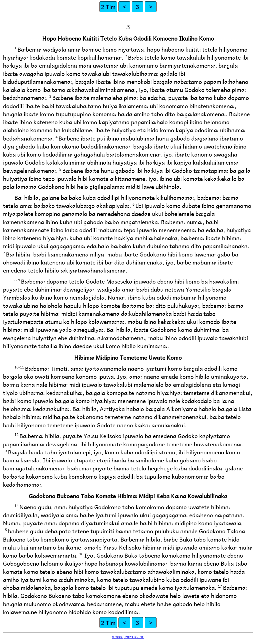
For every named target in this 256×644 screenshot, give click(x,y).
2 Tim (108, 7)
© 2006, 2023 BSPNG (128, 637)
